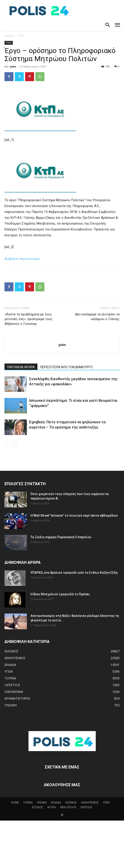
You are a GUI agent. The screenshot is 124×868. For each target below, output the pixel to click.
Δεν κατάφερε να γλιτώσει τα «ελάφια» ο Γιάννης (97, 317)
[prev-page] (7, 444)
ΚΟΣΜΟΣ (71, 802)
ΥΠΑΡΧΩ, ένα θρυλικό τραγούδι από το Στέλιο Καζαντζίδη (74, 573)
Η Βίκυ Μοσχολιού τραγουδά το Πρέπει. (61, 594)
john (13, 66)
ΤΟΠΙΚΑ (28, 802)
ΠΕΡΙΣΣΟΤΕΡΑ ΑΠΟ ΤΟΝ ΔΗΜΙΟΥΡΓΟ (66, 367)
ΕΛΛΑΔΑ (56, 802)
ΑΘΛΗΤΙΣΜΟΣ (90, 802)
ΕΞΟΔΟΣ (38, 807)
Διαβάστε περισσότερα (22, 259)
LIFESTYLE (86, 807)
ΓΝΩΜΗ (42, 802)
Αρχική (9, 36)
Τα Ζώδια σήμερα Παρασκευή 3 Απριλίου (61, 537)
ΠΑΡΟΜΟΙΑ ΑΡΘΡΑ (21, 367)
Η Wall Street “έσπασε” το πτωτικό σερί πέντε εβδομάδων (74, 515)
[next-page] (14, 444)
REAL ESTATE (68, 807)
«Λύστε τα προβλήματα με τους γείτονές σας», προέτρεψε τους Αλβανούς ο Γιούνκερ (28, 319)
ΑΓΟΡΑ (52, 807)
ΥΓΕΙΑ (21, 36)
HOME (15, 802)
